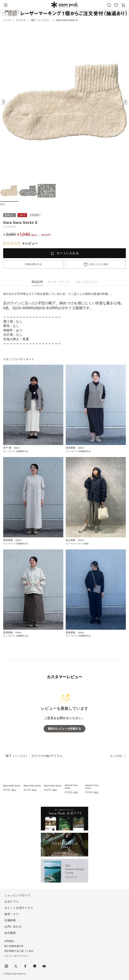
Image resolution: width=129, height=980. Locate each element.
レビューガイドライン (16, 956)
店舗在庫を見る (33, 264)
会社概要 (10, 933)
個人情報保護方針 (14, 946)
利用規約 (9, 941)
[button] (125, 102)
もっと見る (116, 756)
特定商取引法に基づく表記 (19, 951)
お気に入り (116, 5)
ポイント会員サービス (19, 908)
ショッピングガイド (17, 895)
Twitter (16, 966)
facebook (25, 966)
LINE (35, 966)
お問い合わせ (13, 927)
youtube (44, 966)
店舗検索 (10, 920)
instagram (6, 966)
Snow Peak (64, 5)
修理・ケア (12, 914)
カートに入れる (68, 253)
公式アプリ (12, 902)
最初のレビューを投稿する (64, 729)
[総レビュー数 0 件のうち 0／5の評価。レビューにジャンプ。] (20, 243)
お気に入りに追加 (99, 264)
